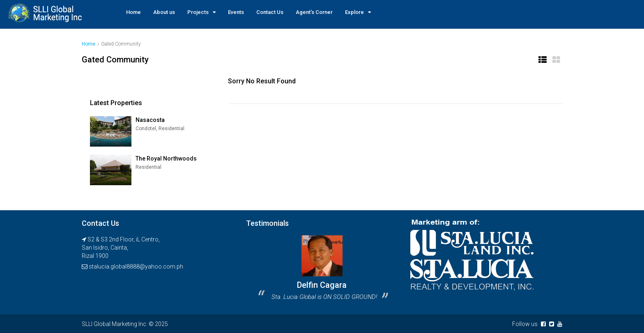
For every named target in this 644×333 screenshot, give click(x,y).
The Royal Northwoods (166, 158)
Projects (198, 12)
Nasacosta (150, 120)
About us (164, 12)
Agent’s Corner (314, 12)
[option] (322, 271)
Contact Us (270, 12)
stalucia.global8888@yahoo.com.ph (136, 266)
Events (236, 12)
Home (133, 12)
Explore (354, 12)
